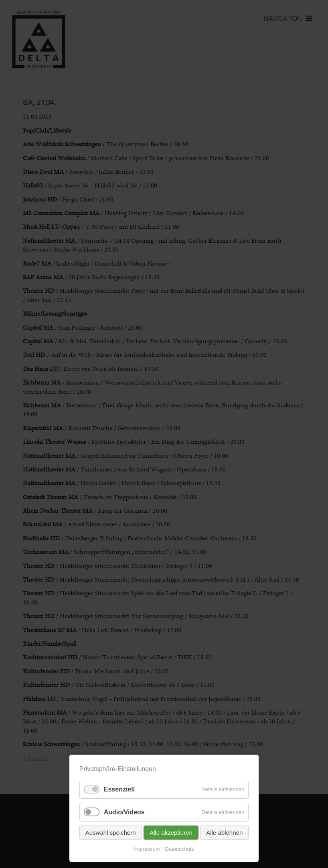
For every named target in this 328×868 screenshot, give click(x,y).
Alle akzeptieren (171, 833)
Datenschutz (180, 849)
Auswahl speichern (111, 833)
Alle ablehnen (224, 833)
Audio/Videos (124, 812)
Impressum (147, 849)
